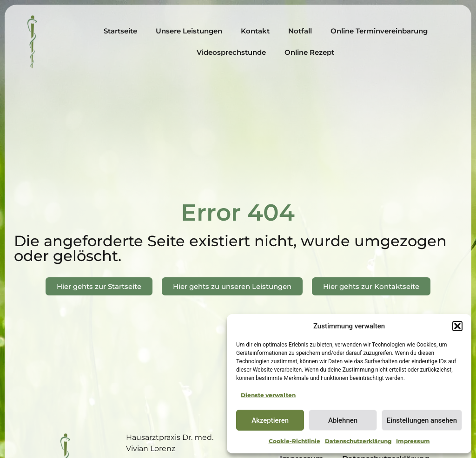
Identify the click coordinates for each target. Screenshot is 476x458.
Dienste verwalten (268, 395)
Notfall (300, 31)
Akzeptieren (270, 420)
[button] (457, 326)
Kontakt (255, 31)
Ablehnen (343, 420)
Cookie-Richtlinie (294, 441)
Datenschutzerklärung (358, 441)
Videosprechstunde (231, 52)
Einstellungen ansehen (422, 420)
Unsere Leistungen (189, 31)
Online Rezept (309, 52)
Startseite (120, 31)
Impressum (413, 441)
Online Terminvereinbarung (379, 31)
